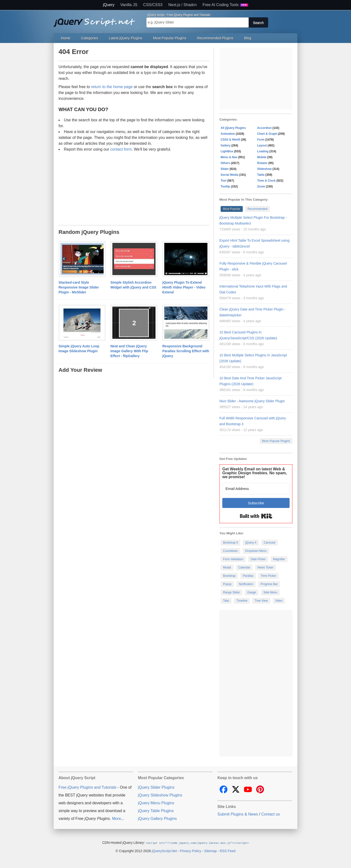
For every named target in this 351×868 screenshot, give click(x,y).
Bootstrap (229, 576)
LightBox (227, 151)
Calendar (244, 568)
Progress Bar (269, 584)
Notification (246, 584)
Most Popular (232, 209)
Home (66, 38)
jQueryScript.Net (164, 851)
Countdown (230, 551)
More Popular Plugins (276, 441)
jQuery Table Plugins (156, 811)
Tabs (226, 601)
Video (279, 601)
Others (225, 163)
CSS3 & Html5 (230, 140)
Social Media (229, 175)
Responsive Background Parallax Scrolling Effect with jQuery (186, 351)
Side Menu (270, 592)
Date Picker (258, 559)
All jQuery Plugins (233, 128)
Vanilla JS (129, 5)
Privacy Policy (190, 851)
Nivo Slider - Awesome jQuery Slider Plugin (252, 401)
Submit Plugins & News (238, 814)
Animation (228, 134)
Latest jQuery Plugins (126, 38)
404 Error (73, 52)
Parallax (248, 576)
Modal (227, 568)
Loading (263, 151)
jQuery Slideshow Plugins (160, 795)
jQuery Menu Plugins (156, 803)
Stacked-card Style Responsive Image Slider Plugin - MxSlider (79, 287)
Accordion (264, 128)
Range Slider (231, 592)
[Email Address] (256, 489)
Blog (248, 38)
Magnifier (279, 559)
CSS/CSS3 (153, 5)
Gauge (252, 592)
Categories (90, 38)
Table (261, 175)
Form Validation (233, 559)
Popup (227, 584)
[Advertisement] (134, 188)
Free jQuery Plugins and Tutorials (96, 20)
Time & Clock (266, 181)
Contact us (271, 814)
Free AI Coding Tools (225, 5)
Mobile (262, 157)
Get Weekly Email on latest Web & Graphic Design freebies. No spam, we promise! (255, 473)
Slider (225, 169)
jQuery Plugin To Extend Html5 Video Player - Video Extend (184, 287)
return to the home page (112, 87)
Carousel (270, 543)
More (117, 819)
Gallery (226, 145)
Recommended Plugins (215, 38)
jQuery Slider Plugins (156, 787)
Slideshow (264, 169)
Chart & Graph (267, 134)
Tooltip (225, 186)
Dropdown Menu (256, 551)
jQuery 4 (251, 543)
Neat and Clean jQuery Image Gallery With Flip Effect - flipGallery (129, 351)
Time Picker (268, 576)
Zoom (261, 186)
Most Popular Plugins (170, 38)
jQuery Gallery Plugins (157, 819)
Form (261, 140)
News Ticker (265, 568)
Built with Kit (256, 516)
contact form (121, 149)
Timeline (242, 601)
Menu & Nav (229, 157)
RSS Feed (228, 851)
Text (224, 181)
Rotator (262, 163)
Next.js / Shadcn (183, 5)
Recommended (258, 209)
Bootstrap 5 (230, 543)
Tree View (261, 601)
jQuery (109, 5)
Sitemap (210, 851)
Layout (262, 145)
